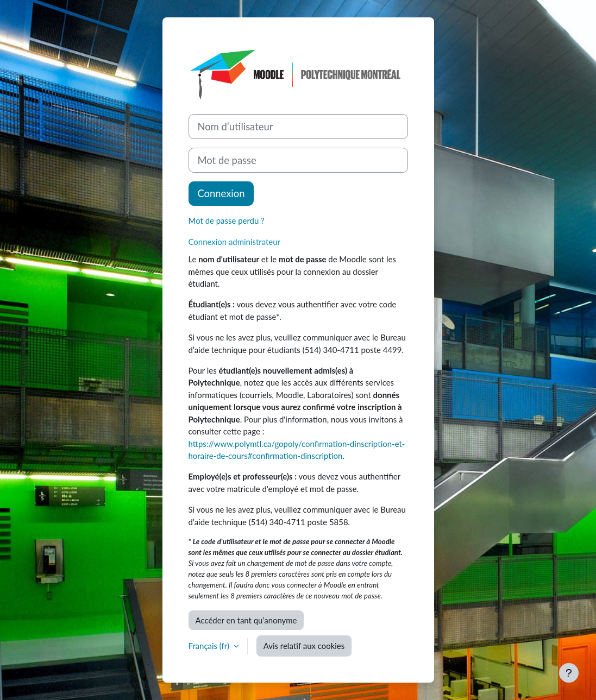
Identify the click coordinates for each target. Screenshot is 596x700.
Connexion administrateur (234, 242)
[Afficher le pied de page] (569, 673)
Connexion (221, 193)
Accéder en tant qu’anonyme (246, 620)
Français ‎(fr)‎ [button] (210, 646)
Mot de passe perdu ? (227, 220)
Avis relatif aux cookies (304, 646)
